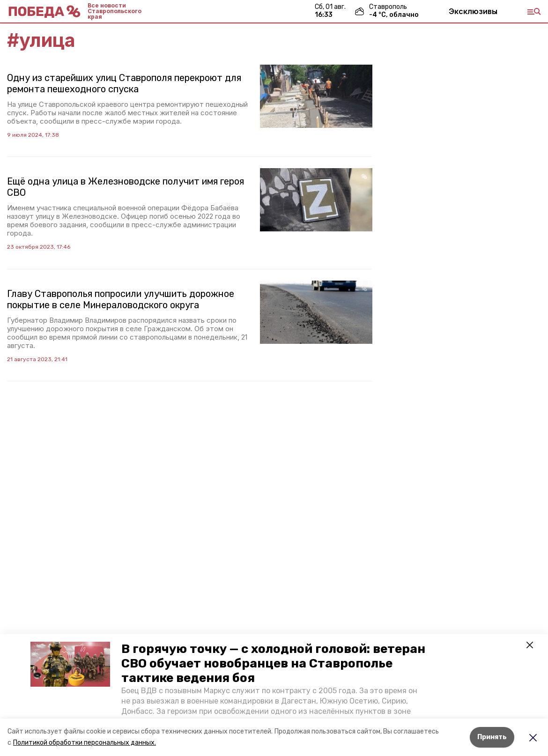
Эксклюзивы (473, 11)
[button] (70, 664)
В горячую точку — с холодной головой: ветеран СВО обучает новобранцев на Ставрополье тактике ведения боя (273, 663)
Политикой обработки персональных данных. (85, 743)
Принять (492, 737)
